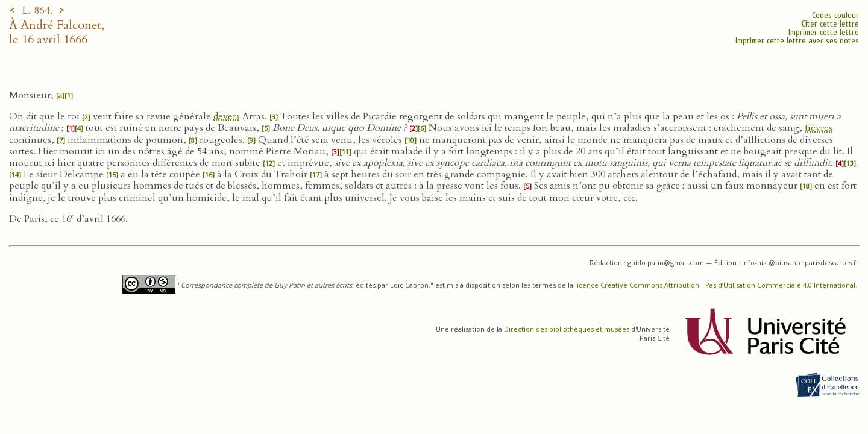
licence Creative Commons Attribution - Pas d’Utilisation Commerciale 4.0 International (715, 285)
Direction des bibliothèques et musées (567, 329)
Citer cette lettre (830, 24)
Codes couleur (835, 15)
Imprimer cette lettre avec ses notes (797, 41)
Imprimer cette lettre (824, 32)
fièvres (819, 128)
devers (227, 116)
